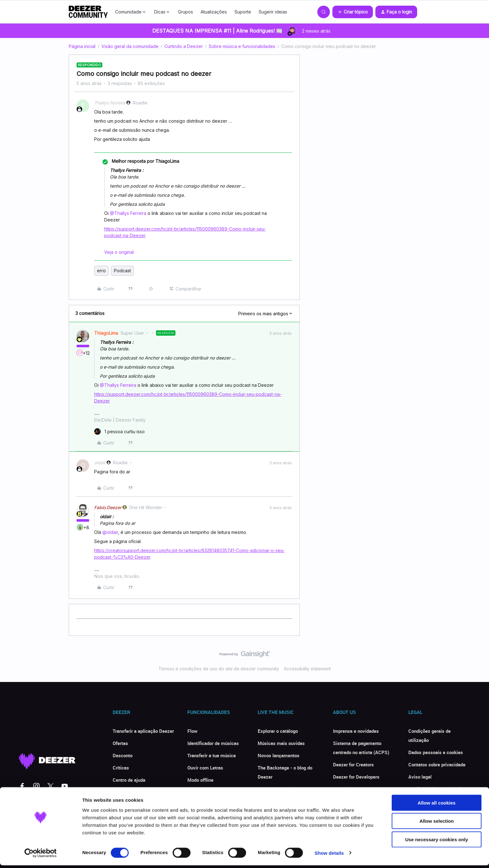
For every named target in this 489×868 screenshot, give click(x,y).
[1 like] (119, 431)
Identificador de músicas (213, 743)
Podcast (122, 271)
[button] (353, 12)
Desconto (123, 755)
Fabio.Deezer (108, 507)
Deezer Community (278, 789)
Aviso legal (420, 777)
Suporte (243, 12)
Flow (192, 731)
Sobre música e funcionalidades (242, 46)
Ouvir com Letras (205, 768)
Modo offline (200, 780)
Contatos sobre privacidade (437, 764)
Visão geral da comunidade (130, 46)
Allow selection (436, 824)
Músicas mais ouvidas (281, 743)
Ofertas (120, 743)
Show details (329, 856)
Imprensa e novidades (356, 731)
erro (101, 271)
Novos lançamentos (279, 755)
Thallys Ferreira (110, 103)
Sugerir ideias (273, 12)
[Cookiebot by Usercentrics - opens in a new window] (41, 856)
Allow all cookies (437, 805)
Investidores (346, 789)
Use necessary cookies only (437, 842)
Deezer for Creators (353, 764)
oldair (100, 463)
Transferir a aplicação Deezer (143, 731)
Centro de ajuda (129, 780)
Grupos (185, 12)
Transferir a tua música (212, 755)
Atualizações (214, 12)
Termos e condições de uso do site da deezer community (219, 669)
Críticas (121, 768)
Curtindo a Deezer (184, 46)
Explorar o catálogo (278, 731)
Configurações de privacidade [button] (439, 789)
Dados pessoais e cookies (436, 752)
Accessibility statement (307, 669)
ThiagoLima (106, 333)
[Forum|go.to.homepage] (88, 12)
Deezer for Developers (356, 777)
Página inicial (82, 46)
